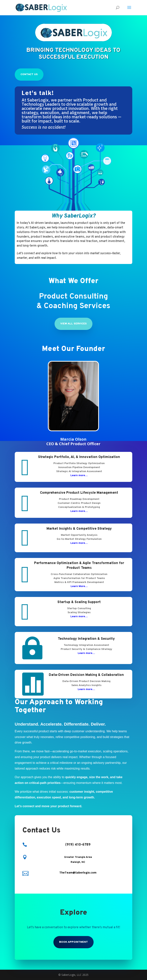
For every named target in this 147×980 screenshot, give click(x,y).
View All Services (73, 324)
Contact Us (29, 74)
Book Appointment (73, 942)
